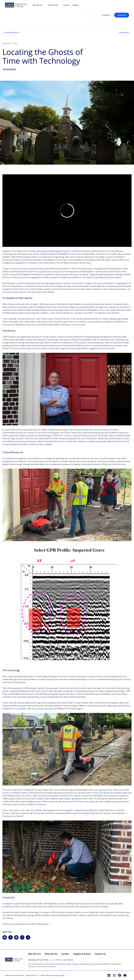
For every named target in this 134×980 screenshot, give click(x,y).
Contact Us (122, 15)
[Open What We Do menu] (59, 5)
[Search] (89, 15)
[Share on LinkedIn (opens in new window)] (16, 937)
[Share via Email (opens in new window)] (22, 937)
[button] (28, 937)
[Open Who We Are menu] (44, 5)
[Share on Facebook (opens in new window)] (5, 937)
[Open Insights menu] (80, 5)
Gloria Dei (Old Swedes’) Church (55, 251)
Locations (106, 15)
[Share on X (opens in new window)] (10, 937)
